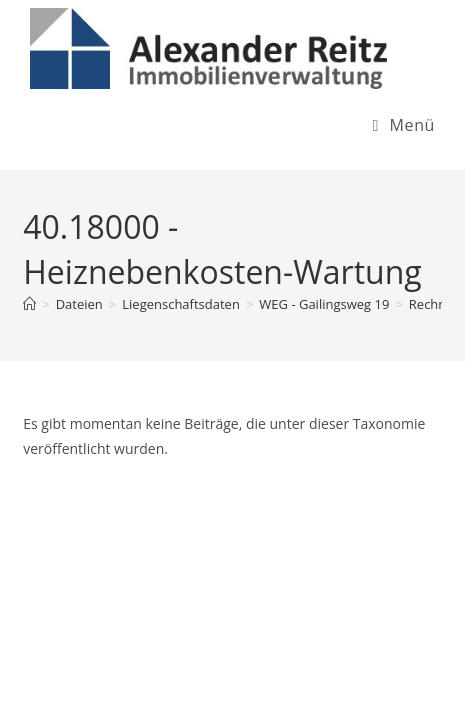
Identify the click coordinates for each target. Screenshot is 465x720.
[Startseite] (29, 304)
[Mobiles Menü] (403, 125)
